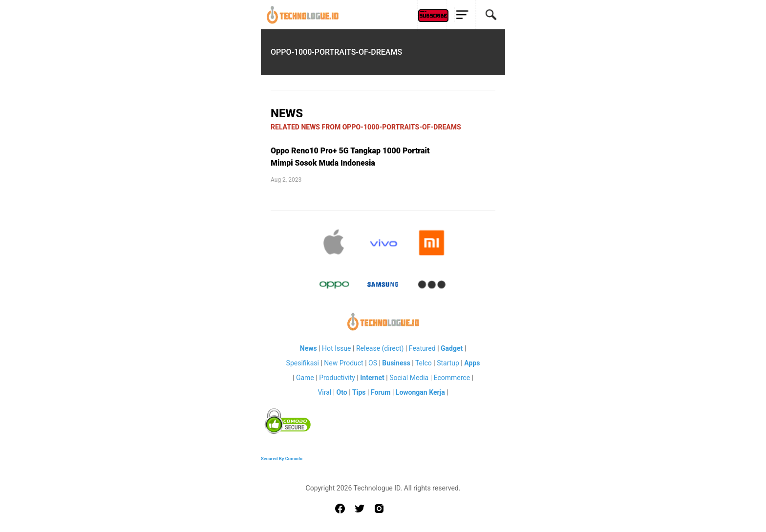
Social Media (409, 378)
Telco (424, 363)
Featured (422, 348)
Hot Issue (336, 348)
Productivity (337, 378)
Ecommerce (452, 378)
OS (373, 363)
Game (305, 378)
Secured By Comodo (282, 458)
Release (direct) (380, 348)
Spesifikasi (303, 363)
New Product (343, 363)
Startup (448, 363)
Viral (324, 392)
